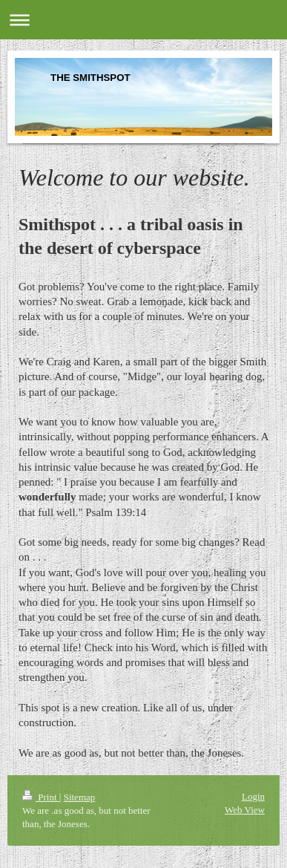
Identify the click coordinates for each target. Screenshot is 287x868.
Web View (245, 810)
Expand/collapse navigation (143, 20)
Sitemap (80, 797)
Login (253, 796)
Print (41, 797)
